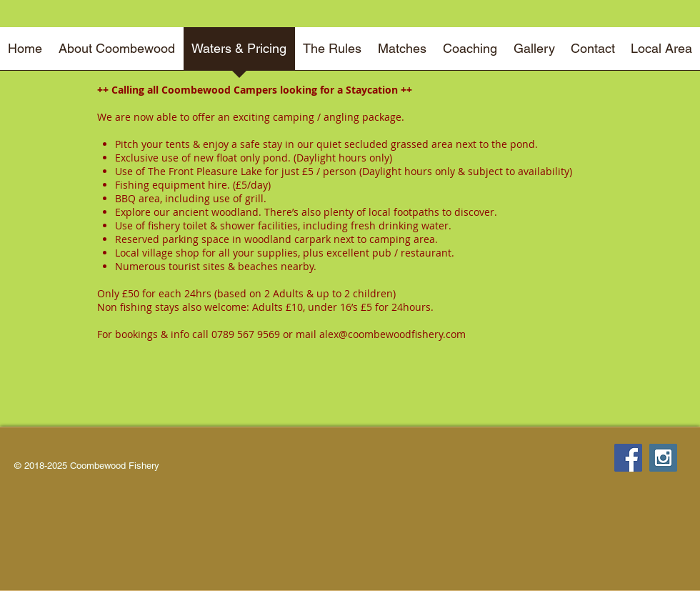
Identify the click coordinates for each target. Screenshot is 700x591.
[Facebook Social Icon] (628, 458)
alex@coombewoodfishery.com (392, 334)
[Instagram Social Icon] (663, 458)
